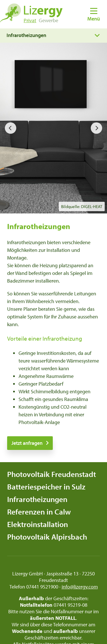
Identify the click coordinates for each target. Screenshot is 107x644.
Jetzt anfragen (27, 443)
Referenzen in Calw (39, 512)
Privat (30, 20)
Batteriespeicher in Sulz (46, 487)
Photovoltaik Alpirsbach (47, 537)
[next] (96, 128)
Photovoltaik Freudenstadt (52, 474)
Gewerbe (49, 20)
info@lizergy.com (80, 587)
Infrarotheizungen (37, 499)
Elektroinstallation (38, 524)
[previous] (11, 128)
